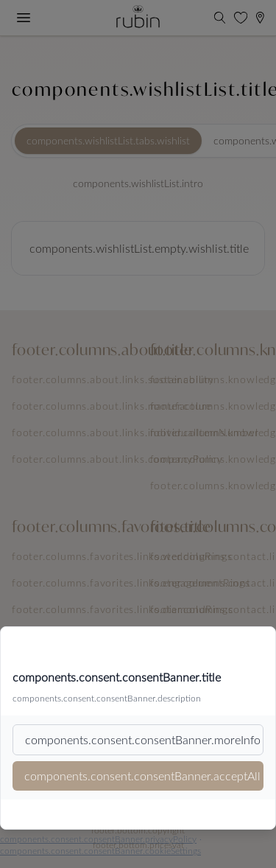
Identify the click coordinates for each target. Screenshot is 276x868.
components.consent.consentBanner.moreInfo (143, 739)
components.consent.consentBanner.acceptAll (142, 776)
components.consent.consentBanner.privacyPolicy (98, 839)
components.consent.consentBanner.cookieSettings (100, 850)
